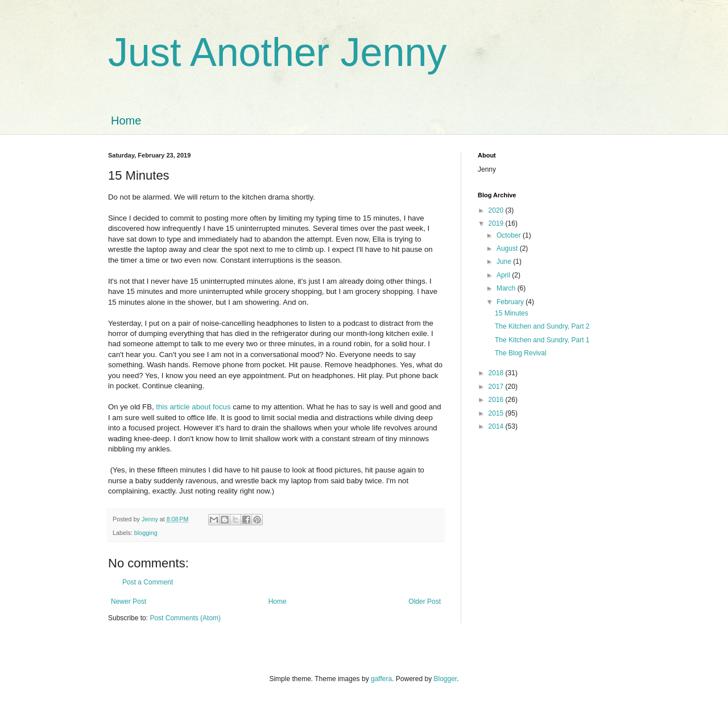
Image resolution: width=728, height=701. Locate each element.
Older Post (425, 602)
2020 (497, 210)
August (508, 248)
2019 (497, 223)
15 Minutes (512, 313)
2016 (497, 400)
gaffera (381, 679)
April (504, 275)
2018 (497, 373)
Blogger (446, 679)
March (507, 288)
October (510, 235)
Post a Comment (148, 582)
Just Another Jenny (277, 52)
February (511, 302)
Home (126, 121)
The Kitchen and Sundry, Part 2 (542, 326)
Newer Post (129, 602)
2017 (497, 387)
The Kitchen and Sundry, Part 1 (542, 340)
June (505, 262)
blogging (146, 533)
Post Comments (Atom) (185, 618)
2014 (497, 426)
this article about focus (193, 407)
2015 (497, 413)
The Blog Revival (521, 353)
